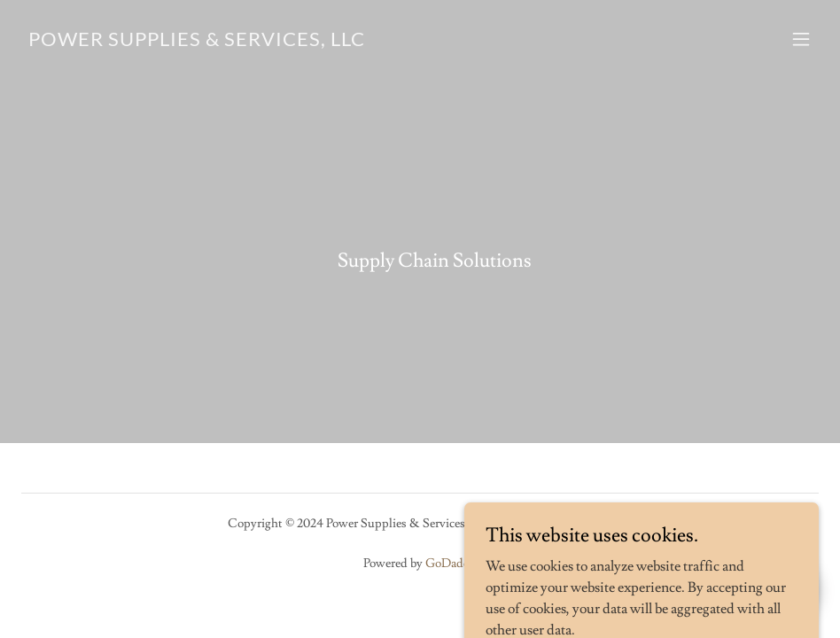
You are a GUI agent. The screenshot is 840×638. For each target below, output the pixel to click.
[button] (801, 39)
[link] (197, 42)
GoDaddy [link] (451, 564)
